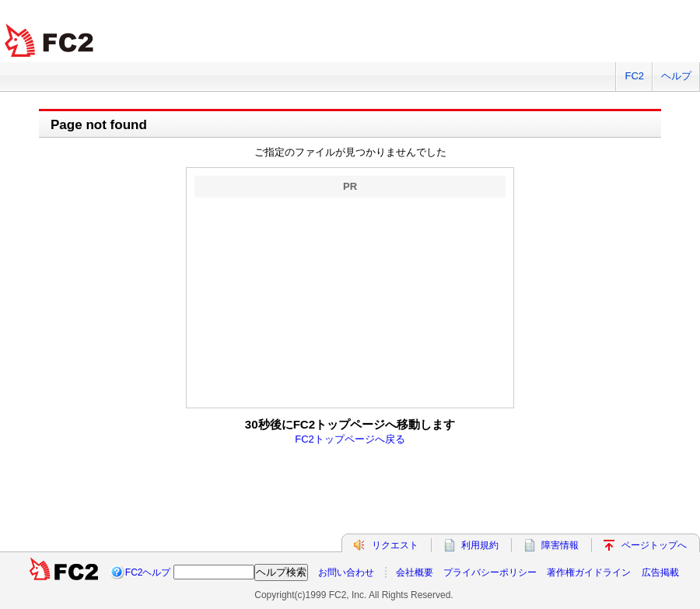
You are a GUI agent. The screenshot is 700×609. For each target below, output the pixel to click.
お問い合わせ (346, 572)
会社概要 (415, 572)
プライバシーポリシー (490, 572)
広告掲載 (660, 572)
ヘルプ (676, 76)
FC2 (634, 76)
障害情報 (560, 545)
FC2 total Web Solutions (51, 41)
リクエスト (395, 545)
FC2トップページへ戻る (350, 439)
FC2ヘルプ (148, 572)
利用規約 (480, 545)
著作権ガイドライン (589, 572)
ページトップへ (654, 545)
